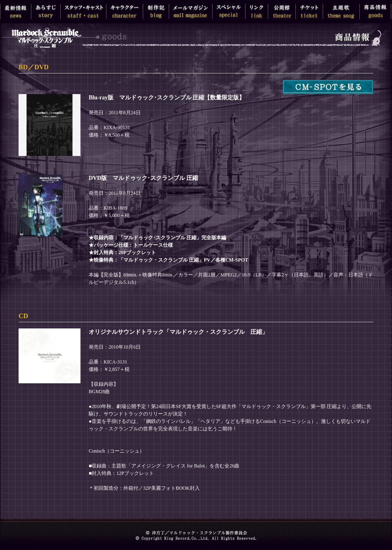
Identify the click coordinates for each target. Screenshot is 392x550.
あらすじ (46, 12)
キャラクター (125, 12)
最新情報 (16, 12)
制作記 (156, 12)
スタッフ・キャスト (83, 12)
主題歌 (341, 12)
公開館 (282, 12)
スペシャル (229, 12)
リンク (257, 12)
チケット (309, 12)
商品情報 (375, 12)
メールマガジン (191, 12)
